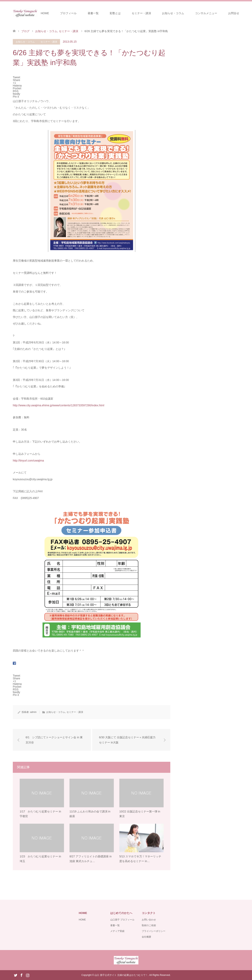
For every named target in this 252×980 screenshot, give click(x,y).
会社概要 (146, 937)
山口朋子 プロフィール (122, 920)
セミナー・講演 (141, 13)
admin (33, 712)
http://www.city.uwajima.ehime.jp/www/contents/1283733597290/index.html (58, 405)
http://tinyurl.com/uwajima (28, 461)
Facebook (21, 975)
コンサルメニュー (206, 13)
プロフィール (68, 13)
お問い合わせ (149, 920)
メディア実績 (117, 931)
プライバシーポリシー (154, 931)
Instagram (28, 975)
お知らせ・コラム (173, 13)
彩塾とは (115, 13)
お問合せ (234, 13)
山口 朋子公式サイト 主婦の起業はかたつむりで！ (121, 975)
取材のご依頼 (149, 925)
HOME (45, 13)
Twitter (16, 975)
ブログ (25, 31)
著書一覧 (93, 13)
